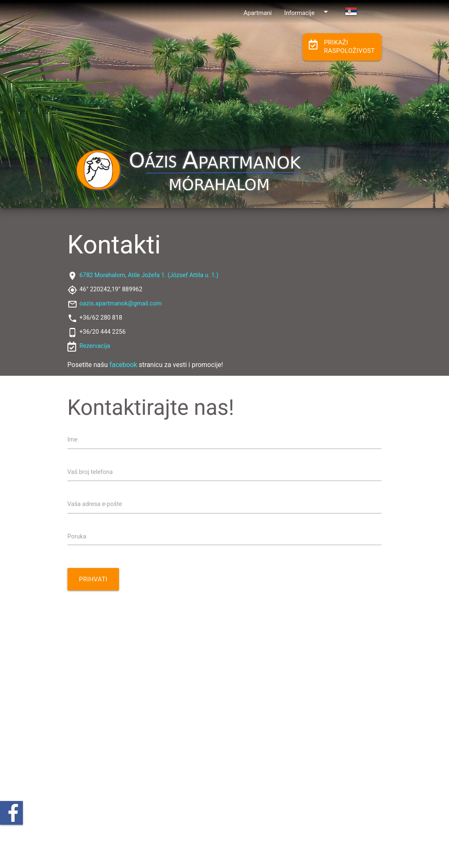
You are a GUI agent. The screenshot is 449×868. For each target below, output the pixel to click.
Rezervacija (95, 346)
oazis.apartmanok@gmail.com (121, 304)
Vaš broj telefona (90, 472)
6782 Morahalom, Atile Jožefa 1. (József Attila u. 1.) (149, 275)
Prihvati (93, 579)
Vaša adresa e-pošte (95, 504)
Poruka (77, 537)
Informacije (308, 12)
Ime (72, 440)
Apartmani (258, 13)
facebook (123, 365)
